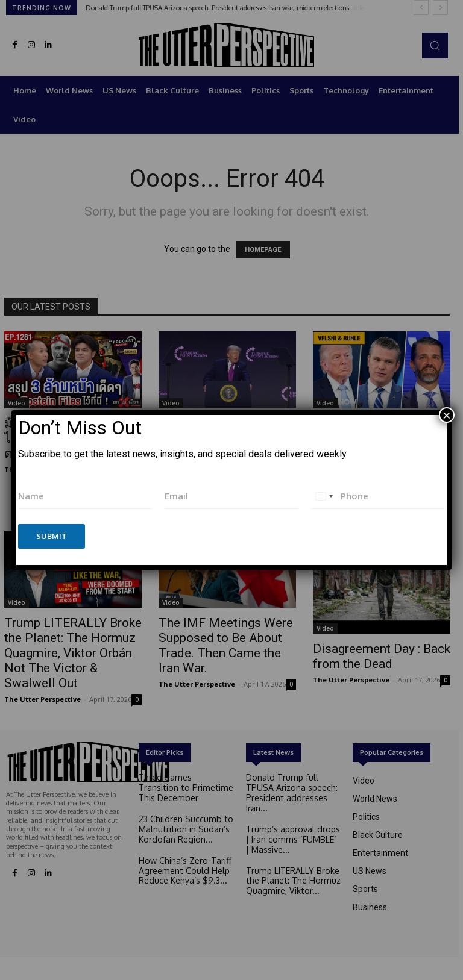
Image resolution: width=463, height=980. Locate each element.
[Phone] (378, 496)
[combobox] (324, 496)
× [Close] (447, 415)
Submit (52, 536)
